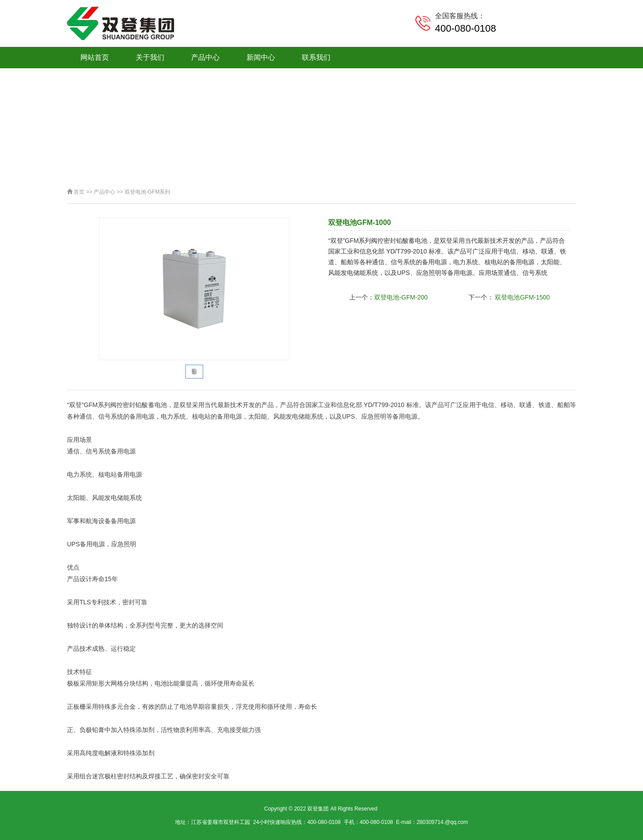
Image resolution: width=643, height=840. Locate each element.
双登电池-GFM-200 (401, 297)
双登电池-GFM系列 (148, 192)
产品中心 (205, 57)
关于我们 (150, 57)
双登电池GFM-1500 (522, 297)
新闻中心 (261, 57)
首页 (79, 192)
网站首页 (95, 57)
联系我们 (316, 57)
